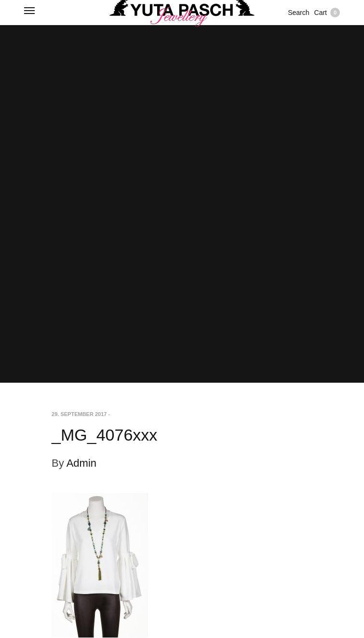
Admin (81, 463)
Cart (327, 13)
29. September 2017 (79, 414)
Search (298, 13)
